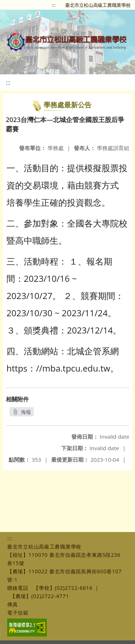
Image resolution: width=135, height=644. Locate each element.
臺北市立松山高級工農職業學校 (98, 5)
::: (54, 5)
